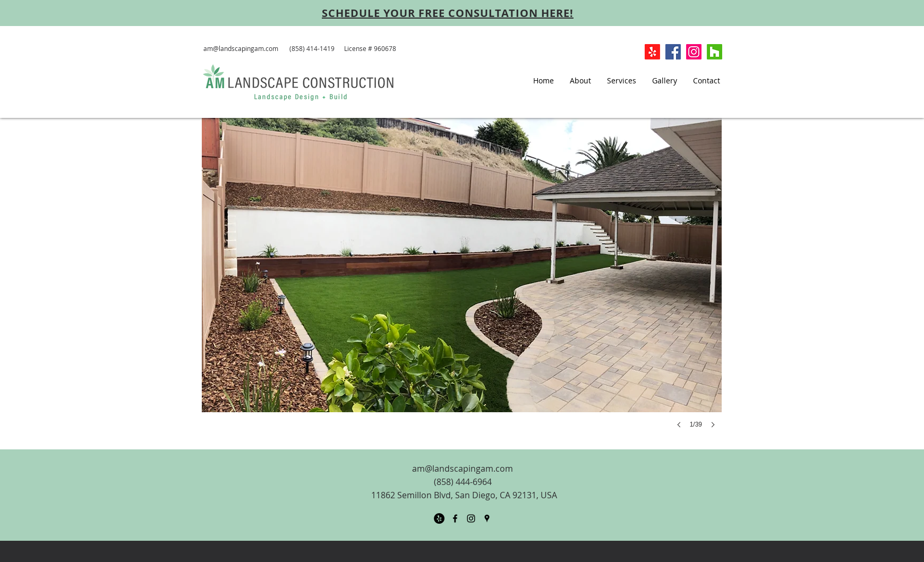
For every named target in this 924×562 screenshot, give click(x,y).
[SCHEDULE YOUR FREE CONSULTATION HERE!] (448, 13)
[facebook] (455, 518)
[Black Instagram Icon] (471, 518)
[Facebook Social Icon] (673, 52)
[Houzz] (715, 52)
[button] (462, 284)
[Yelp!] (652, 52)
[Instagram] (694, 52)
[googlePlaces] (487, 518)
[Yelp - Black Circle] (439, 518)
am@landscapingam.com (241, 48)
